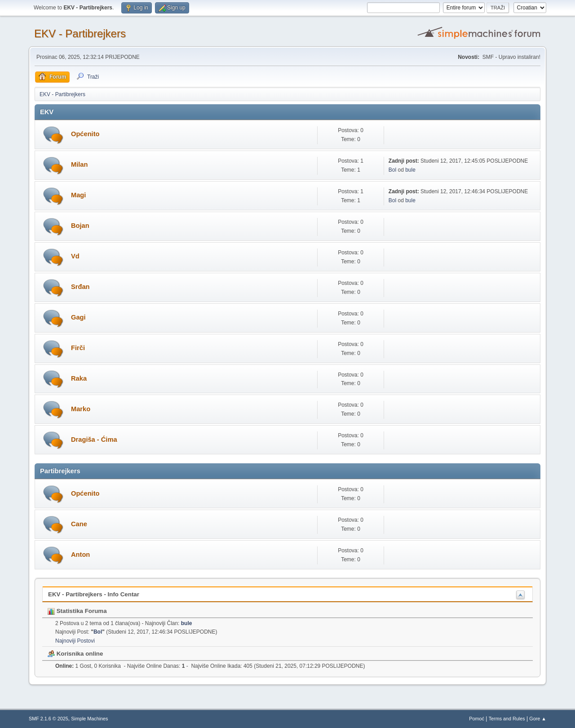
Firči (78, 348)
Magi (78, 195)
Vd (75, 256)
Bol (392, 170)
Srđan (80, 287)
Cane (79, 524)
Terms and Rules (507, 719)
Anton (80, 555)
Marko (81, 409)
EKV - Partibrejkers (80, 33)
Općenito (85, 134)
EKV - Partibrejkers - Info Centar (94, 594)
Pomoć (477, 719)
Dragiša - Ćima (94, 439)
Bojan (80, 226)
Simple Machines (89, 719)
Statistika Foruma (77, 611)
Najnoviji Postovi (75, 641)
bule (410, 170)
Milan (79, 164)
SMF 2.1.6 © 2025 (49, 719)
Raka (79, 378)
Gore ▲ (538, 719)
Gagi (78, 317)
